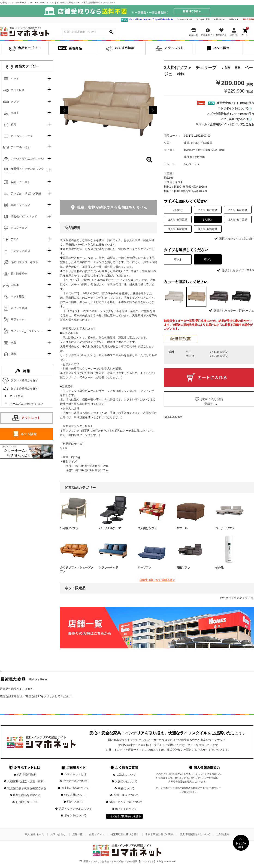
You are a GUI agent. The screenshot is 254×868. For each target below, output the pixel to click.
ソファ (15, 102)
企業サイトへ (97, 834)
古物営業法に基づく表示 (159, 834)
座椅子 (15, 113)
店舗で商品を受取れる (27, 795)
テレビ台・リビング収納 (26, 193)
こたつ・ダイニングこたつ (27, 159)
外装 (13, 354)
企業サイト (234, 20)
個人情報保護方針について (195, 834)
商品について (126, 788)
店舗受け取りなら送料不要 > (157, 580)
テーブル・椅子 (20, 147)
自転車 (15, 285)
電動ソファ (183, 568)
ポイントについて (75, 815)
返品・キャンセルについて (75, 809)
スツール (182, 528)
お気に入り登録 (212, 399)
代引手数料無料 (27, 775)
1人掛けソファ (69, 528)
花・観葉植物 (19, 274)
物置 (13, 342)
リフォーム (18, 319)
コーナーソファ (225, 528)
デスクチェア (19, 228)
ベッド (15, 79)
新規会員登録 (248, 20)
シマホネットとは (185, 20)
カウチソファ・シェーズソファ (77, 569)
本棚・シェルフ (20, 205)
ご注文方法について (75, 781)
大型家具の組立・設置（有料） (27, 781)
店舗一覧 (77, 834)
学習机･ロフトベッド (24, 216)
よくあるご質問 (203, 20)
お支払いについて (126, 781)
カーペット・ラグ (22, 136)
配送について (75, 802)
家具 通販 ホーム (34, 834)
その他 (219, 568)
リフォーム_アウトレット (27, 331)
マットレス (18, 90)
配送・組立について (126, 795)
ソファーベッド (109, 568)
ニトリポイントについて (235, 108)
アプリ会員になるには (236, 119)
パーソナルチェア (110, 528)
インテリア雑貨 (20, 251)
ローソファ (145, 568)
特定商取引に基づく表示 (125, 834)
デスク (15, 239)
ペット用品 (18, 297)
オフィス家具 (19, 308)
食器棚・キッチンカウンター (27, 171)
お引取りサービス (27, 802)
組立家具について (75, 795)
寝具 (13, 124)
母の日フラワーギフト (24, 262)
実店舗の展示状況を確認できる (27, 788)
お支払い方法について (75, 788)
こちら (250, 124)
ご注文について (126, 775)
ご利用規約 (223, 834)
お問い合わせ (219, 20)
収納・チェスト (20, 182)
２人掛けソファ (147, 528)
